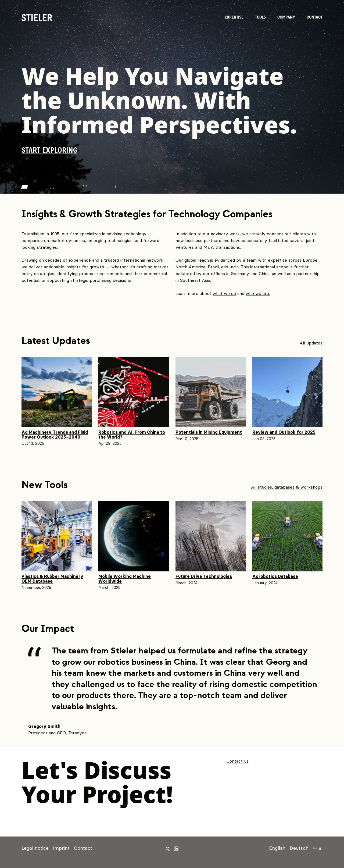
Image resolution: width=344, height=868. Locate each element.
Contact (315, 17)
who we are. (258, 293)
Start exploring (49, 151)
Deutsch (299, 848)
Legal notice (35, 848)
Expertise (234, 17)
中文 (318, 848)
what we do (224, 293)
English (277, 848)
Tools (260, 17)
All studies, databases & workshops (287, 487)
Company (286, 17)
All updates (311, 343)
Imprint (61, 848)
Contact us (238, 761)
